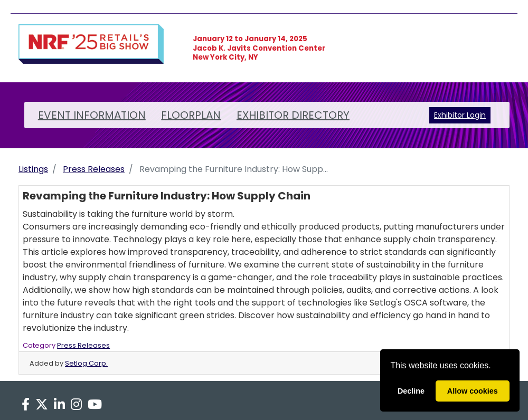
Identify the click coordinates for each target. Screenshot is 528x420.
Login (476, 115)
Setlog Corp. (86, 363)
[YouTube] (95, 405)
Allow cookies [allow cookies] (473, 391)
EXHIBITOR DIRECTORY (293, 115)
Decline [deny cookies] (411, 391)
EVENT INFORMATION (92, 115)
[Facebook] (25, 405)
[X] (41, 405)
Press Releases (94, 169)
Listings (33, 169)
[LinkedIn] (59, 405)
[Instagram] (77, 405)
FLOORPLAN (191, 115)
